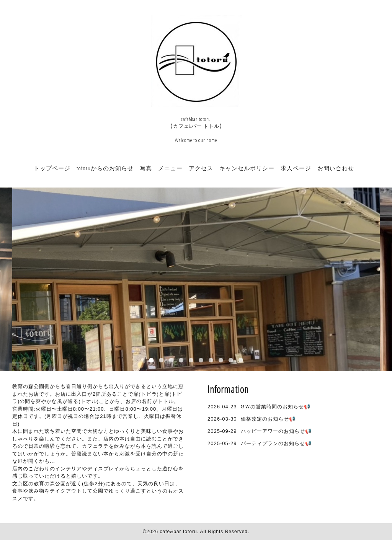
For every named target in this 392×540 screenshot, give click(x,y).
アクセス (201, 168)
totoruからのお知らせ (105, 168)
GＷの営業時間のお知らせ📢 (276, 407)
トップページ (52, 168)
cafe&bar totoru (179, 532)
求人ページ (296, 168)
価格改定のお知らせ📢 (268, 419)
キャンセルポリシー (247, 168)
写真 (146, 168)
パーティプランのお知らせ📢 (276, 443)
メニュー (170, 168)
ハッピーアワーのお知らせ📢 (276, 431)
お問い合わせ (336, 168)
